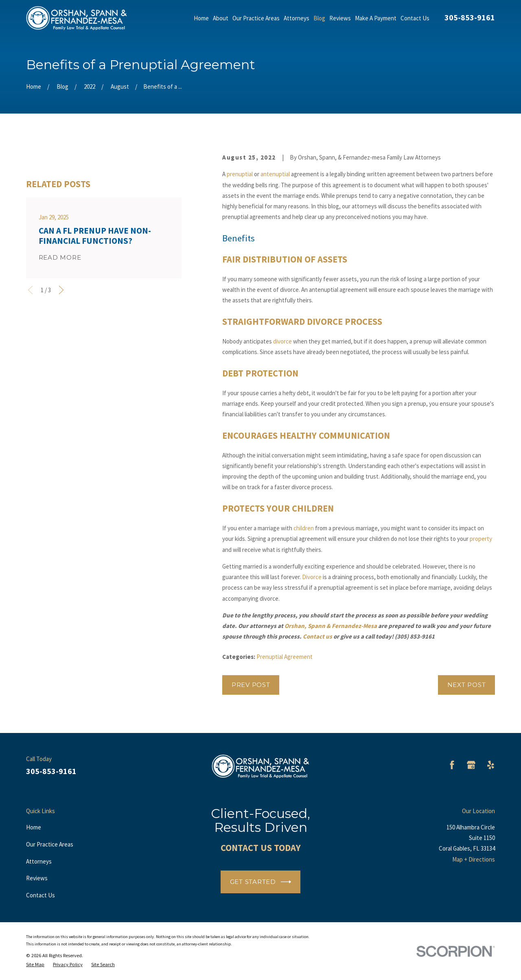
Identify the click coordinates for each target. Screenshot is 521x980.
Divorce (312, 577)
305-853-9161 (470, 17)
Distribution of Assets (295, 259)
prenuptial (240, 174)
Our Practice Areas (50, 844)
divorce (282, 341)
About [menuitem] (221, 18)
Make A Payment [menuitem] (376, 18)
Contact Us (40, 895)
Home (34, 827)
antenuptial (275, 174)
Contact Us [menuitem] (415, 18)
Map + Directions (474, 859)
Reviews (37, 878)
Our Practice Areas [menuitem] (256, 18)
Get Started (261, 882)
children (304, 528)
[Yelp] (491, 765)
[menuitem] (35, 965)
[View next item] (61, 394)
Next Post (467, 685)
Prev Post (251, 685)
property (481, 539)
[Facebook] (452, 765)
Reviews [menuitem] (340, 18)
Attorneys (39, 861)
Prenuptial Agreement (285, 657)
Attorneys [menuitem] (297, 18)
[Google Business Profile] (471, 765)
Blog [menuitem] (319, 18)
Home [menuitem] (201, 18)
